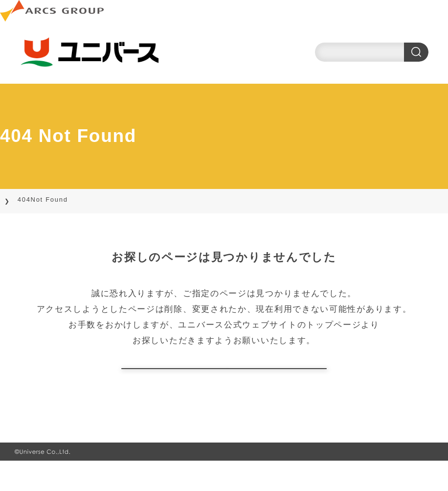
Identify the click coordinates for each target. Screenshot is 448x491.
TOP (20, 199)
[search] (372, 52)
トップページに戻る (224, 384)
